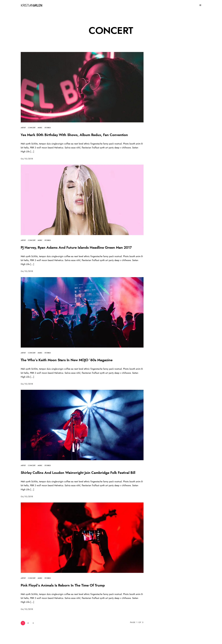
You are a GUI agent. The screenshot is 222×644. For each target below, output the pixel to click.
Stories (48, 128)
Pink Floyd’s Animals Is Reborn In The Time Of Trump (63, 585)
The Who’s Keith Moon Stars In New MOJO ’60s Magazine (67, 360)
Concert (32, 128)
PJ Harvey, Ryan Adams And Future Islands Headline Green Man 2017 (76, 248)
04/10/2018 (27, 159)
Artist (23, 128)
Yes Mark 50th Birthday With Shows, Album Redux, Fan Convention (74, 135)
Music (40, 128)
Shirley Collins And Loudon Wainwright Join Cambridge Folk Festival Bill (78, 473)
